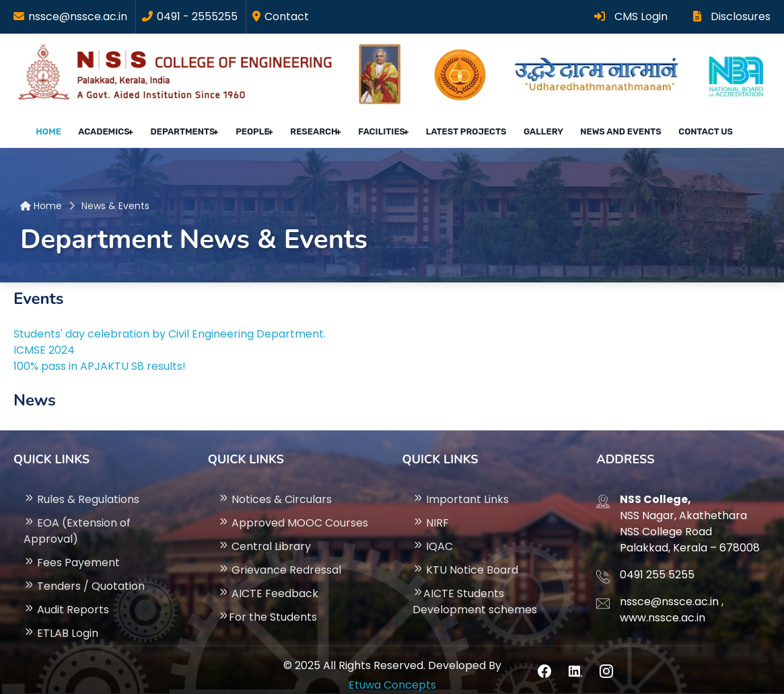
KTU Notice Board (465, 558)
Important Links (461, 488)
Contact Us (682, 127)
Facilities (380, 127)
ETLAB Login (61, 622)
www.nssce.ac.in (663, 606)
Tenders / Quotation (84, 575)
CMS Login (631, 16)
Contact (287, 16)
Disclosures (732, 16)
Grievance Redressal (280, 558)
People (257, 127)
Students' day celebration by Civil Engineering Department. (170, 322)
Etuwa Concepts (392, 673)
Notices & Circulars (275, 488)
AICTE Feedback (268, 582)
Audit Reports (66, 598)
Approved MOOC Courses (293, 511)
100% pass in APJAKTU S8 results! (100, 355)
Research (316, 127)
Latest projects (462, 127)
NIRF (431, 511)
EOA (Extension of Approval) (77, 519)
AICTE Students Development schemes (475, 590)
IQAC (433, 535)
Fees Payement (72, 551)
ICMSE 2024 (44, 339)
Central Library (264, 535)
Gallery (533, 127)
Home (66, 127)
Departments (190, 127)
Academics (115, 127)
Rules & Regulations (81, 488)
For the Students (268, 606)
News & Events (115, 194)
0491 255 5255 (657, 563)
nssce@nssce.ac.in (78, 16)
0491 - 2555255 (197, 16)
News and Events (604, 127)
